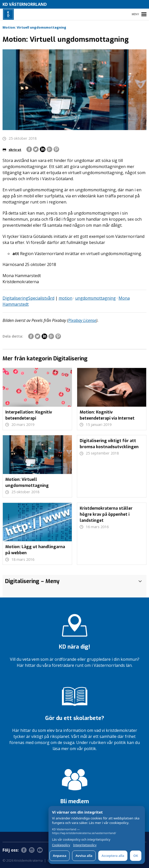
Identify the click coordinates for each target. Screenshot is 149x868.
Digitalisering (15, 298)
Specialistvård (41, 298)
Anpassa (60, 856)
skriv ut (12, 150)
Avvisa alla (84, 856)
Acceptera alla (113, 856)
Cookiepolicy (61, 845)
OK (136, 856)
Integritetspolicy (85, 845)
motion (65, 298)
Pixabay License (82, 320)
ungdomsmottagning (95, 298)
